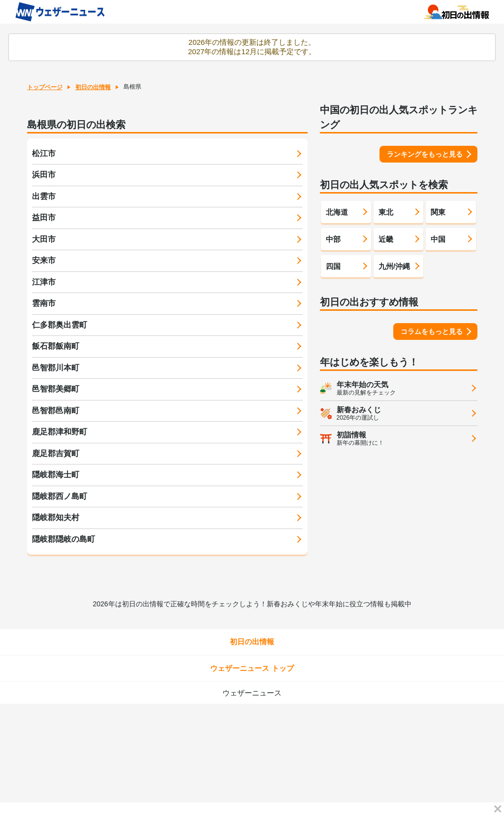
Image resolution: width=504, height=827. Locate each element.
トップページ (45, 87)
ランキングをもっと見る (425, 154)
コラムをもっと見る (432, 331)
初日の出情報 (93, 87)
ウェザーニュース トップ (252, 668)
